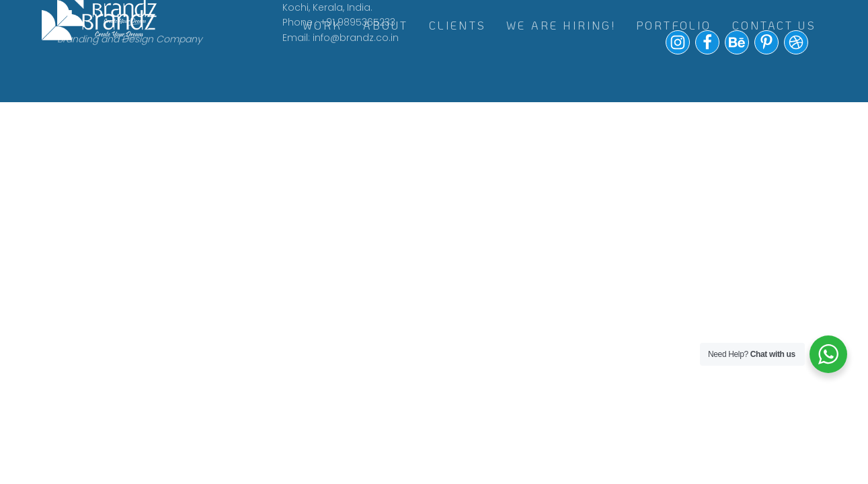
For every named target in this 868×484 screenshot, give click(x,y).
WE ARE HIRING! (561, 25)
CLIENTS (458, 25)
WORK (323, 25)
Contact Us (774, 25)
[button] (678, 51)
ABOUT (386, 25)
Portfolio (674, 25)
